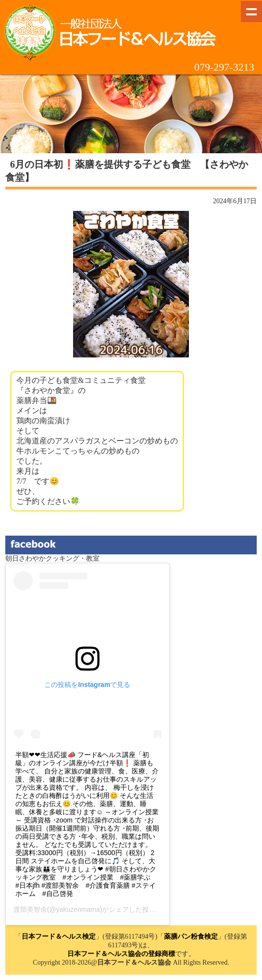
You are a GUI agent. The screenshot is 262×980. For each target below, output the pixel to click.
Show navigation (251, 12)
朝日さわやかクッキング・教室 (52, 558)
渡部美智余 (30, 909)
